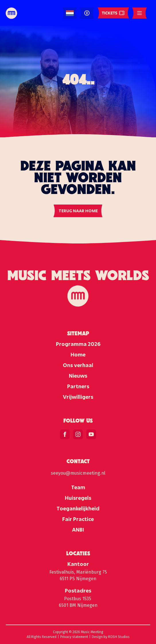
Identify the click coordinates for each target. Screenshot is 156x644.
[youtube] (91, 434)
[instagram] (78, 434)
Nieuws (78, 376)
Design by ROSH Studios (111, 637)
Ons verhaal (78, 365)
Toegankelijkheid (78, 508)
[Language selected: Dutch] (70, 13)
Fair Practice (78, 519)
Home (78, 354)
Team (78, 487)
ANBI (78, 530)
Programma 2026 (78, 344)
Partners (78, 386)
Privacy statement (74, 637)
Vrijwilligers (78, 397)
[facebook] (65, 434)
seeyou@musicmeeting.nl (78, 473)
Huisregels (78, 498)
